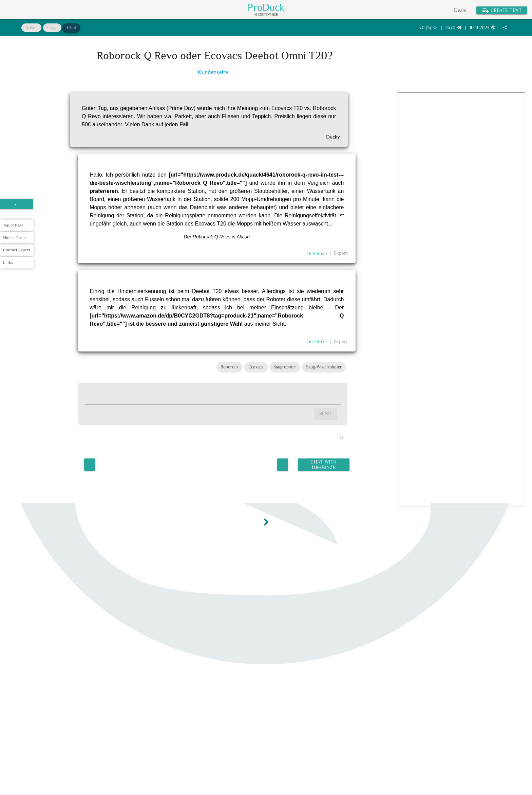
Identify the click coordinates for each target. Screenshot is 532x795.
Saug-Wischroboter (324, 367)
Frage (52, 28)
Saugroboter (285, 367)
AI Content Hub (266, 15)
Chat (72, 28)
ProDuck (266, 7)
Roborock (230, 367)
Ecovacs (256, 367)
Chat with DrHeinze (323, 463)
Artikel (31, 28)
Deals (460, 10)
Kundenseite (213, 72)
